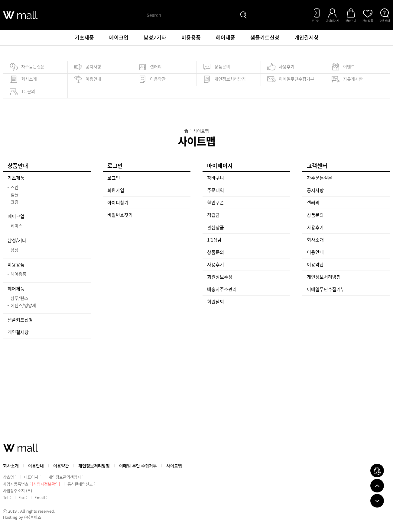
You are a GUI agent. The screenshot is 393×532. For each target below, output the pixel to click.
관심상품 (216, 227)
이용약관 (152, 79)
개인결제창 (307, 38)
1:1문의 (22, 92)
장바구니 (216, 178)
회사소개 (23, 79)
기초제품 (84, 38)
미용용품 (191, 38)
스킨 (15, 187)
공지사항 (88, 67)
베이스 (16, 226)
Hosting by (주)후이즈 (22, 517)
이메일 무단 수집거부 (138, 466)
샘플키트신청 (265, 38)
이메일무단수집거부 (291, 79)
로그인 (114, 178)
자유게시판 (347, 79)
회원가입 (116, 190)
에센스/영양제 (23, 305)
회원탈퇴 (216, 302)
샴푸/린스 (19, 298)
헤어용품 (18, 274)
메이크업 (119, 38)
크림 (15, 202)
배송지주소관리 (222, 289)
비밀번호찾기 (120, 215)
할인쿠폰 (216, 203)
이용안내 (88, 79)
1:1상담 (214, 240)
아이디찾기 (118, 203)
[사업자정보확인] (46, 484)
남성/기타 (155, 38)
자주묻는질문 (27, 67)
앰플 (15, 194)
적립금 (213, 215)
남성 (15, 250)
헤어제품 (226, 38)
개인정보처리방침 (224, 79)
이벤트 (343, 67)
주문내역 (216, 190)
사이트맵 (174, 466)
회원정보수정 (220, 277)
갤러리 (150, 67)
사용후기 (281, 67)
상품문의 (216, 67)
